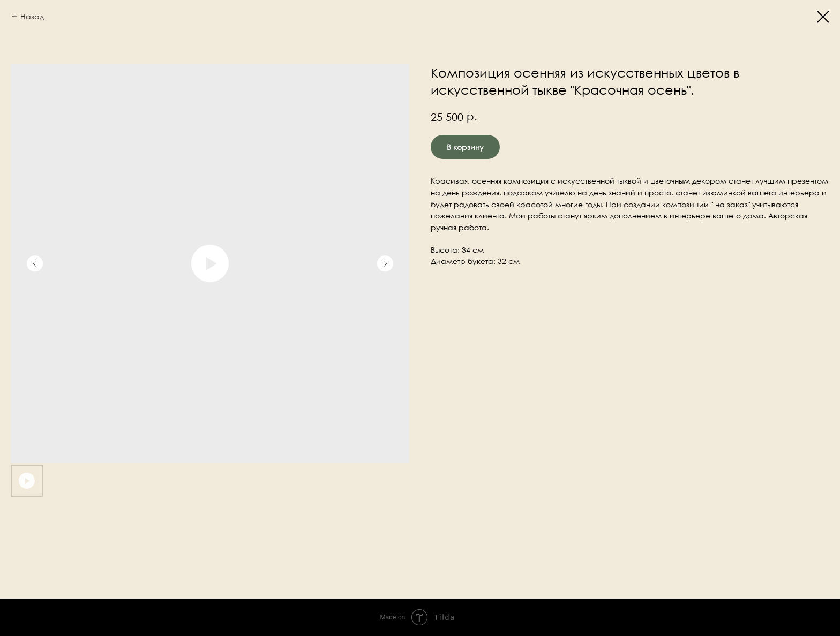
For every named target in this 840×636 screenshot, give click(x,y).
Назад (32, 16)
